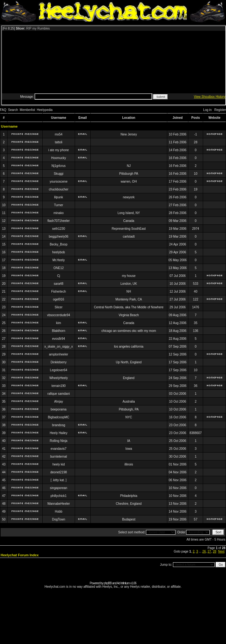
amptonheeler (59, 354)
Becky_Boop (59, 244)
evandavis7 (59, 449)
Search (13, 110)
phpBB (108, 583)
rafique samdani (59, 394)
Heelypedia (45, 110)
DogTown (59, 519)
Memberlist (27, 110)
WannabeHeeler (59, 504)
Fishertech (59, 292)
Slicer (59, 307)
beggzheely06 (58, 237)
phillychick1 (59, 496)
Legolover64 (59, 370)
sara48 (59, 284)
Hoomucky (59, 158)
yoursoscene (59, 182)
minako (59, 213)
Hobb (59, 512)
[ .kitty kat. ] (59, 480)
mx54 (58, 134)
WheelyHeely (59, 378)
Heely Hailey (59, 433)
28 (215, 551)
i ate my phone (59, 150)
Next (221, 551)
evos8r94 (59, 339)
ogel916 (59, 299)
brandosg (59, 425)
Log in (207, 110)
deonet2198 (59, 472)
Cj (59, 276)
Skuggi (59, 174)
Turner (59, 205)
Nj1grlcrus (59, 166)
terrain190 (59, 386)
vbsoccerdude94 (59, 315)
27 (209, 551)
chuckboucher (58, 189)
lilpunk (58, 197)
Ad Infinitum (123, 583)
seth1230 (59, 229)
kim (59, 323)
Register (220, 110)
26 (204, 551)
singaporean (59, 488)
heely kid (59, 464)
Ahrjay (58, 402)
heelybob (59, 252)
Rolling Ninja (59, 441)
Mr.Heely (59, 260)
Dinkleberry (59, 362)
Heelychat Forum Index (20, 555)
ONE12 (59, 268)
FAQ (3, 110)
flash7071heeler (59, 221)
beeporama (59, 409)
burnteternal (59, 457)
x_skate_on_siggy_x (59, 347)
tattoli (59, 142)
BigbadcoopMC (58, 417)
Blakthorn (59, 331)
